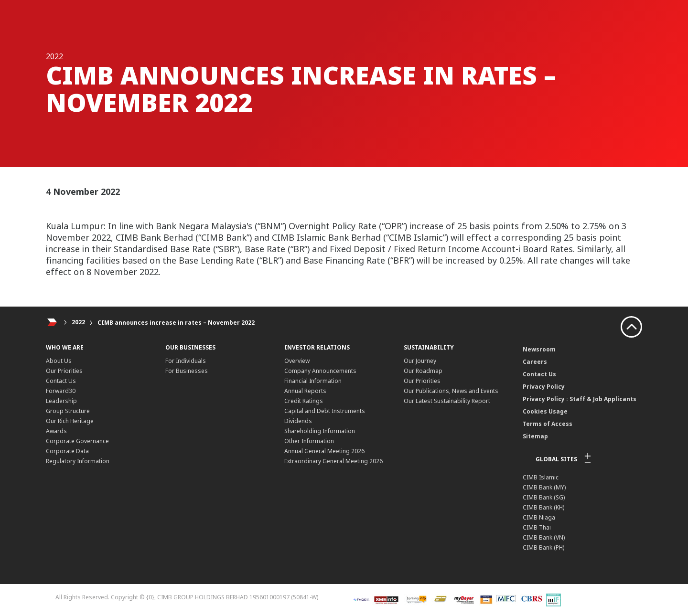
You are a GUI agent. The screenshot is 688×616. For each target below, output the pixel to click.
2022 (78, 323)
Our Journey (420, 361)
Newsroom (539, 349)
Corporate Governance (77, 441)
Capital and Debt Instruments (325, 411)
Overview (297, 361)
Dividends (298, 421)
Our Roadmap (423, 371)
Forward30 (61, 391)
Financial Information (313, 381)
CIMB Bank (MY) (544, 487)
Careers (535, 362)
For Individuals (186, 361)
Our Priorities (64, 371)
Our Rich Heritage (70, 421)
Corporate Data (67, 451)
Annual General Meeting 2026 (324, 451)
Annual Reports (305, 391)
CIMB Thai (537, 527)
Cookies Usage (545, 411)
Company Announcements (320, 371)
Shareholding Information (320, 431)
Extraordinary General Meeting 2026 (333, 461)
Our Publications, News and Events (451, 391)
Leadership (61, 401)
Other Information (309, 441)
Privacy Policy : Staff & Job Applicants (580, 399)
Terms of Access (548, 424)
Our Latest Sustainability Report (447, 401)
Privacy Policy (544, 387)
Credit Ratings (304, 401)
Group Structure (68, 411)
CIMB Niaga (539, 517)
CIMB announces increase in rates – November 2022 (176, 323)
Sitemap (535, 436)
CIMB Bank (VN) (544, 537)
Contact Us (61, 381)
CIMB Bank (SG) (544, 497)
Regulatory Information (78, 461)
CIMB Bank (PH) (543, 547)
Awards (56, 431)
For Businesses (187, 371)
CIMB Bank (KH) (543, 507)
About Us (59, 361)
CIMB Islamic (541, 477)
